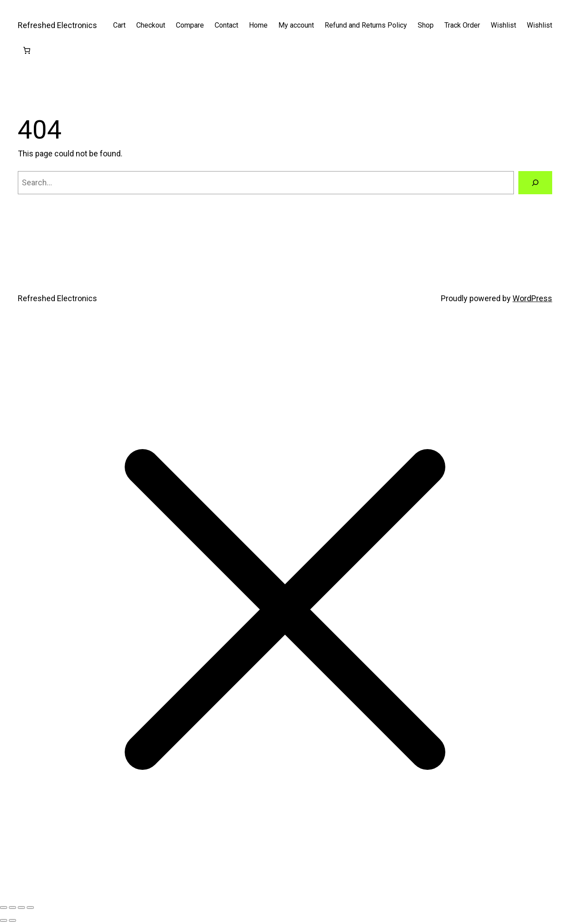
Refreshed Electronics (57, 25)
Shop (426, 25)
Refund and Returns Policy (366, 25)
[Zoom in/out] (4, 908)
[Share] (21, 908)
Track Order (462, 25)
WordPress (532, 298)
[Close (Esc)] (30, 908)
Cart (119, 25)
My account (296, 25)
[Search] (535, 183)
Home (258, 25)
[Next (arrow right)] (12, 920)
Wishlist (503, 25)
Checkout (151, 25)
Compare (190, 25)
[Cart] (27, 50)
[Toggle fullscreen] (12, 908)
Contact (226, 25)
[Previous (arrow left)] (4, 920)
